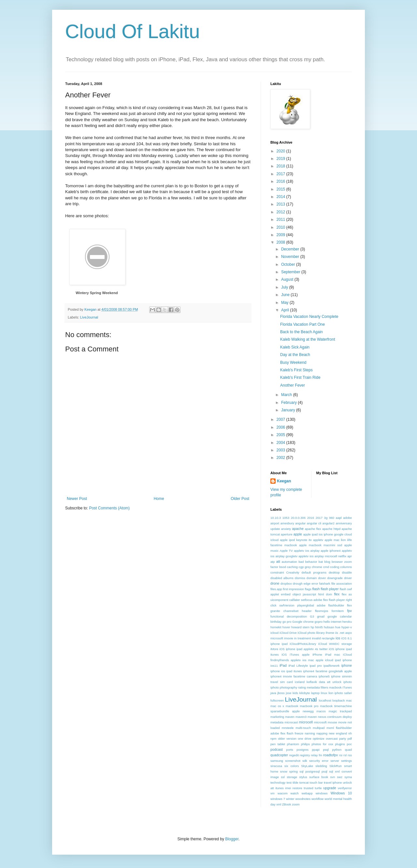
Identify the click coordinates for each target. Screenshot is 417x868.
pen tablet (278, 744)
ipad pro (316, 666)
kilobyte (305, 693)
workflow (317, 799)
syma (348, 777)
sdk (305, 761)
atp (273, 562)
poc (349, 744)
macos (321, 711)
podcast (277, 749)
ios (338, 638)
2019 (281, 159)
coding (335, 567)
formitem (338, 611)
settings (346, 761)
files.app (276, 589)
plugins (340, 744)
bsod (283, 567)
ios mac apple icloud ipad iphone (327, 660)
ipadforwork (332, 666)
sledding (321, 766)
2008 (281, 242)
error (315, 583)
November (291, 257)
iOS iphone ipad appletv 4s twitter (304, 649)
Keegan (284, 481)
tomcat (304, 783)
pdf (350, 739)
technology (278, 783)
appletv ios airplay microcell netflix (322, 556)
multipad (319, 728)
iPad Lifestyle (298, 666)
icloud (274, 633)
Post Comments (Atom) (109, 508)
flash (316, 589)
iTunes (347, 687)
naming (310, 733)
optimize (319, 739)
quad (348, 750)
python (337, 750)
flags (308, 589)
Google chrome (303, 622)
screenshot (293, 761)
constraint (277, 572)
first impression (293, 589)
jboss (281, 693)
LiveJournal (89, 317)
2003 (281, 450)
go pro (287, 622)
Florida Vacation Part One (302, 324)
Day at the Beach (295, 355)
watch (295, 793)
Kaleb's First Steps (296, 370)
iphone (347, 665)
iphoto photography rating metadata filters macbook (306, 687)
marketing (277, 717)
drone (275, 583)
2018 (281, 166)
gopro (319, 622)
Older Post (240, 499)
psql (326, 750)
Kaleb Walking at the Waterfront (308, 339)
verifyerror (345, 788)
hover (286, 627)
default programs (314, 572)
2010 (281, 227)
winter (290, 799)
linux (324, 693)
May (285, 303)
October (289, 264)
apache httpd (331, 529)
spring (294, 771)
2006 (281, 427)
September (291, 272)
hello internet (332, 622)
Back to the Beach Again (302, 332)
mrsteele (288, 728)
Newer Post (77, 499)
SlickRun (336, 766)
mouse (332, 722)
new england (338, 733)
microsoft (320, 722)
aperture (287, 534)
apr (350, 556)
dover (322, 578)
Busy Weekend (293, 363)
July (285, 287)
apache (298, 529)
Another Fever (293, 385)
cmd (326, 567)
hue (338, 627)
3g (326, 518)
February (289, 403)
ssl (283, 777)
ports (290, 750)
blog (327, 562)
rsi (341, 755)
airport (275, 523)
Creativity (293, 572)
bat (321, 562)
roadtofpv (331, 755)
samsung (277, 761)
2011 (281, 220)
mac (349, 700)
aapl (339, 518)
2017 (281, 174)
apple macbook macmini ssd (321, 545)
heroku (347, 622)
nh (350, 733)
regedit (294, 755)
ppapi (316, 750)
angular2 (329, 523)
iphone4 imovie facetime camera (294, 676)
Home (159, 499)
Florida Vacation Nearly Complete (309, 317)
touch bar (316, 783)
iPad (283, 665)
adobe (347, 518)
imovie (289, 638)
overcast (332, 739)
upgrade (330, 788)
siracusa (276, 766)
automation (289, 562)
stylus (303, 777)
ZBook (287, 804)
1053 (286, 518)
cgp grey (305, 567)
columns (346, 567)
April (286, 310)
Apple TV (286, 551)
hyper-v (347, 627)
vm (273, 793)
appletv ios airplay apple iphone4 (317, 551)
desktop (334, 572)
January (289, 410)
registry (305, 755)
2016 (281, 181)
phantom (293, 744)
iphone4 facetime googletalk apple (328, 671)
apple (298, 534)
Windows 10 (341, 793)
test (289, 783)
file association (342, 583)
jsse (288, 693)
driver (348, 578)
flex (337, 594)
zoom (296, 804)
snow (284, 771)
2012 (281, 212)
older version (287, 739)
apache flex (313, 529)
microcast (291, 722)
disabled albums (282, 578)
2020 (281, 151)
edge (307, 583)
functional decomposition (289, 616)
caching (292, 567)
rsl (345, 755)
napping (322, 733)
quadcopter (279, 755)
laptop (315, 693)
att (278, 562)
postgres (302, 750)
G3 (312, 616)
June (286, 295)
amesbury (287, 523)
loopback (338, 700)
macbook (292, 706)
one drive (304, 739)
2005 (281, 435)
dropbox (286, 583)
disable (347, 572)
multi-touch (303, 728)
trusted (308, 788)
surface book (319, 777)
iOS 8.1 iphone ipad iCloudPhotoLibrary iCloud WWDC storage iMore (311, 644)
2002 (281, 458)
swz (340, 777)
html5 (319, 627)
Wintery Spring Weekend (97, 293)
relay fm (317, 755)
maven (290, 717)
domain (312, 578)
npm (273, 739)
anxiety (286, 529)
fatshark (325, 583)
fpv (350, 611)
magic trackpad (340, 711)
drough (298, 583)
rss (350, 755)
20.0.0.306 (298, 518)
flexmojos (322, 611)
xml (279, 804)
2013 (281, 204)
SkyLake (307, 766)
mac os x (277, 706)
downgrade (335, 578)
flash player (330, 589)
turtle (318, 788)
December (291, 249)
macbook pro (309, 706)
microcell (306, 722)
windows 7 (278, 799)
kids (295, 693)
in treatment (302, 638)
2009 (281, 235)
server (335, 761)
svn (332, 777)
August (288, 279)
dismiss (300, 578)
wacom (282, 793)
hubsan (329, 627)
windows (322, 793)
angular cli (314, 523)
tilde (295, 783)
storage (292, 777)
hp (312, 627)
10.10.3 (276, 518)
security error (319, 761)
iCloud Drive (288, 633)
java (273, 693)
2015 (281, 189)
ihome (330, 633)
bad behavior (308, 562)
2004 (281, 443)
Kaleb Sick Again (295, 347)
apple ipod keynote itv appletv (302, 540)
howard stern (300, 627)
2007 (281, 420)
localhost (325, 700)
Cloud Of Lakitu (133, 31)
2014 (281, 197)
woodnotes (303, 799)
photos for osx (323, 744)
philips (305, 744)
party (343, 739)
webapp (307, 793)
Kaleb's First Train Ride (300, 377)
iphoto (348, 682)
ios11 (274, 666)
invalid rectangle (323, 638)
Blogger (232, 839)
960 (332, 518)
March (287, 395)
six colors (292, 766)
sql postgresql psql (313, 771)
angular (300, 523)
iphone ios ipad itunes (286, 671)
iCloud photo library (311, 633)
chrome (317, 567)
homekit (276, 627)
